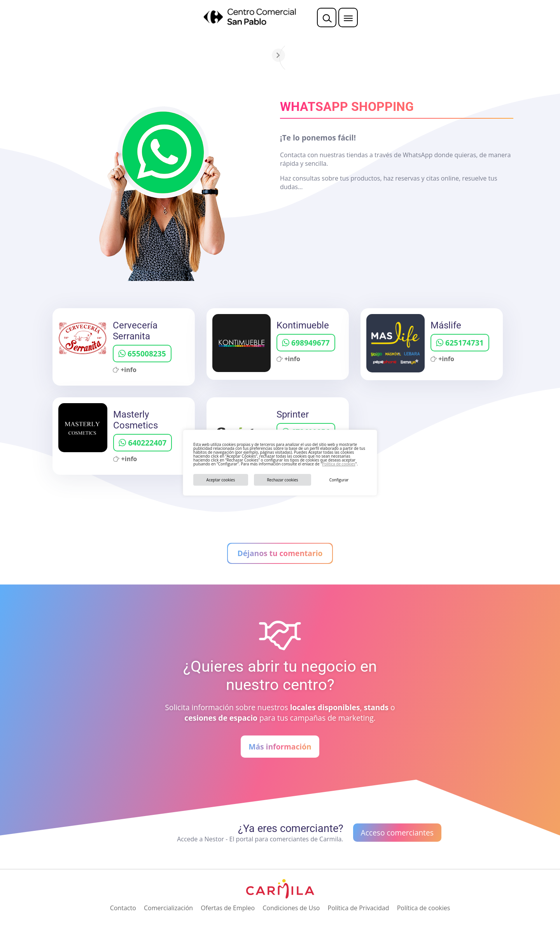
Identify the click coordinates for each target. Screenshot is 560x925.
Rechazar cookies (282, 480)
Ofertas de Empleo (228, 908)
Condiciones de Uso (291, 908)
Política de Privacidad (359, 908)
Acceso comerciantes (397, 833)
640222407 (143, 443)
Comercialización (168, 908)
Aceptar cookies (221, 480)
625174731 (460, 343)
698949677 (306, 343)
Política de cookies (339, 464)
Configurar (339, 480)
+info (125, 370)
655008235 (142, 354)
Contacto (123, 908)
